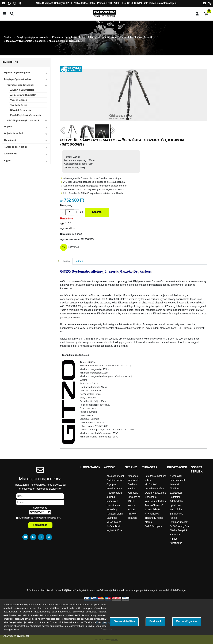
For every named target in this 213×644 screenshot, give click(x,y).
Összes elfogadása (187, 622)
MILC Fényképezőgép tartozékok (23, 120)
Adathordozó (11, 154)
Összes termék (197, 469)
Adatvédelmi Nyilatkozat (46, 518)
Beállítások (155, 622)
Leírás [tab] (66, 261)
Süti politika (176, 509)
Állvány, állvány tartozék (102, 37)
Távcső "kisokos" (154, 505)
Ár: (62, 201)
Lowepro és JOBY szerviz (134, 501)
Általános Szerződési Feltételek (176, 493)
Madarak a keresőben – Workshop (113, 505)
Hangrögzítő (10, 140)
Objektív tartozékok (14, 133)
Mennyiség (66, 206)
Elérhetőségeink (178, 530)
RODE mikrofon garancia (132, 514)
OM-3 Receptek (153, 526)
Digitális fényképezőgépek (17, 73)
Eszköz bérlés (152, 509)
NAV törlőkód (152, 514)
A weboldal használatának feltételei (178, 480)
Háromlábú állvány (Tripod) (136, 37)
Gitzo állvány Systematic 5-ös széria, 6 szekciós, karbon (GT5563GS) (43, 41)
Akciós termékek (115, 476)
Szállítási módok (179, 522)
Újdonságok (90, 467)
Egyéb (7, 161)
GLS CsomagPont (180, 526)
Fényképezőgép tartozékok (32, 37)
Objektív (8, 127)
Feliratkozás (40, 525)
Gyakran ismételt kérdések (133, 489)
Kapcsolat (175, 535)
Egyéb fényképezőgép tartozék (26, 115)
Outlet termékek (115, 480)
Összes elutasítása (124, 622)
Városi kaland (114, 522)
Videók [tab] (79, 261)
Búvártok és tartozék (21, 110)
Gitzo (72, 229)
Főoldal (8, 37)
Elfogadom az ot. (40, 518)
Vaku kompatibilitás (155, 501)
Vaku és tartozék (18, 100)
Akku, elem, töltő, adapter (23, 95)
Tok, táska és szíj (19, 105)
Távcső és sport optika (16, 147)
